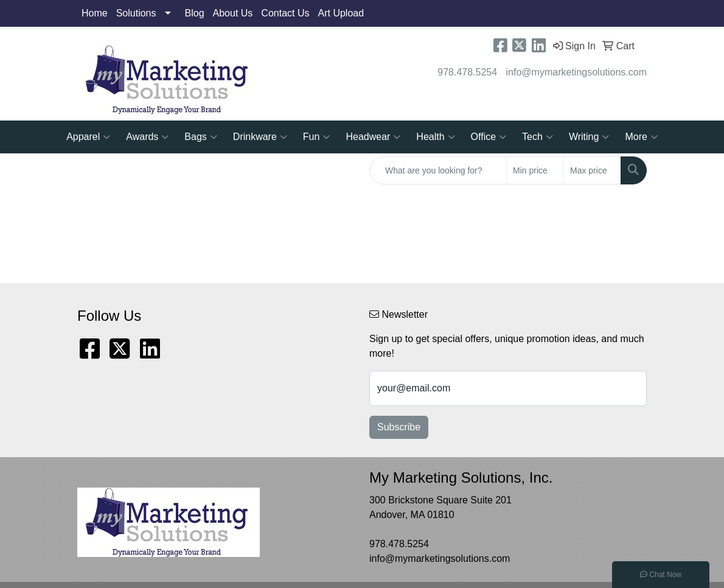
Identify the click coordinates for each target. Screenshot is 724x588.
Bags (200, 137)
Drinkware (260, 137)
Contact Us (285, 13)
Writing (589, 137)
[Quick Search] (438, 170)
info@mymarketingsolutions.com (576, 72)
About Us (233, 13)
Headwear (373, 137)
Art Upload (341, 13)
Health (435, 137)
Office (489, 137)
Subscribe (399, 427)
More (641, 137)
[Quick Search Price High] (592, 170)
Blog (195, 13)
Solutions (136, 13)
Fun (317, 137)
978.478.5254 (467, 72)
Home (95, 13)
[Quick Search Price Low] (535, 170)
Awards (147, 137)
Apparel (88, 137)
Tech (538, 137)
